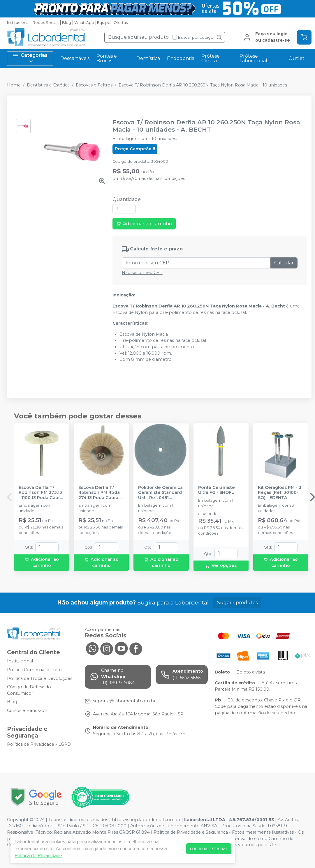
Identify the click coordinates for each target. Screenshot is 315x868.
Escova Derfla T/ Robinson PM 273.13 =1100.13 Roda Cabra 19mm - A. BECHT (41, 493)
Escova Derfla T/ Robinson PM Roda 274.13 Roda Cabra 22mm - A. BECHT (99, 493)
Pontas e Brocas (107, 58)
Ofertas (121, 23)
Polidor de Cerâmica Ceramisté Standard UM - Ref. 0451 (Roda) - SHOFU (160, 493)
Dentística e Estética (48, 85)
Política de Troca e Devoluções (40, 678)
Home (14, 85)
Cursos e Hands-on (27, 710)
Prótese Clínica (211, 58)
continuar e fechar (209, 849)
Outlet (296, 58)
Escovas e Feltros (94, 85)
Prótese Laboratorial (253, 58)
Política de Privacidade (38, 856)
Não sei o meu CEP (142, 273)
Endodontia (181, 58)
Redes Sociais (46, 23)
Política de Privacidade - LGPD (39, 744)
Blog (67, 23)
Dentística (148, 58)
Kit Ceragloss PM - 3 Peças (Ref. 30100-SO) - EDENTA (280, 493)
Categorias (30, 58)
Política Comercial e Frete (34, 670)
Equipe (104, 23)
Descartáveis (75, 58)
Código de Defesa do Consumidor (29, 690)
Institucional (18, 23)
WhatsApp (84, 23)
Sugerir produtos (237, 603)
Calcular (284, 263)
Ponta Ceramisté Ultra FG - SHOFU (217, 490)
